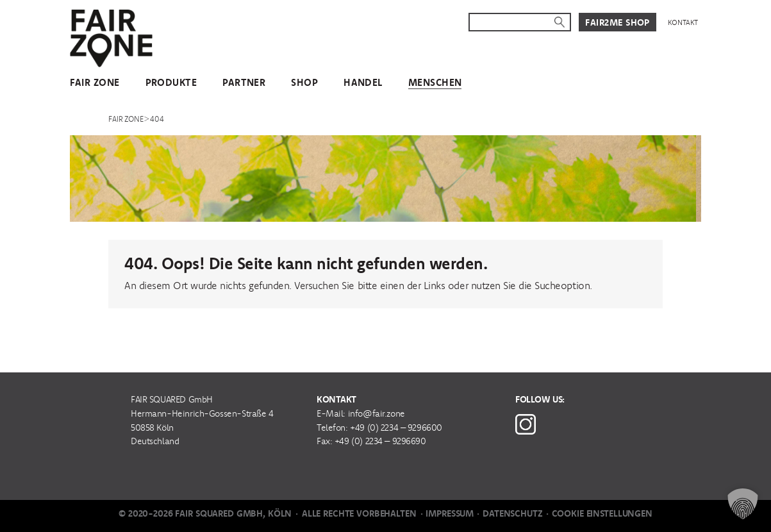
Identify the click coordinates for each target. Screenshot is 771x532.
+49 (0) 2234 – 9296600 (396, 428)
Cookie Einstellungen (602, 513)
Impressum (450, 513)
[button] (743, 504)
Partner (244, 82)
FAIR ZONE (95, 82)
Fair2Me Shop (618, 22)
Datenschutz (512, 513)
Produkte (171, 82)
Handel (363, 82)
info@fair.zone (377, 413)
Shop (304, 82)
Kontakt (683, 22)
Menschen (435, 82)
